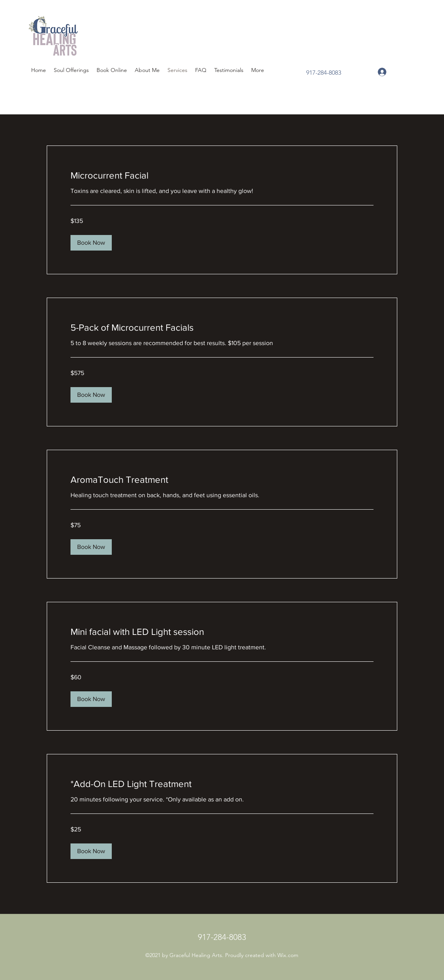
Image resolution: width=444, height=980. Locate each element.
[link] (222, 175)
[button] (91, 243)
